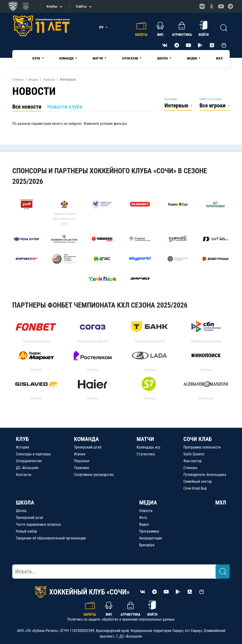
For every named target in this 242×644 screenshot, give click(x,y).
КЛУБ (22, 439)
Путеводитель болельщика (205, 475)
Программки (149, 531)
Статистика (146, 454)
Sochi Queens (194, 454)
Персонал (82, 461)
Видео (144, 524)
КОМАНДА (86, 439)
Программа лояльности (202, 447)
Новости (146, 511)
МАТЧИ (145, 439)
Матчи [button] (98, 58)
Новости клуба (65, 107)
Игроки (80, 454)
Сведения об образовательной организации (51, 538)
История (22, 447)
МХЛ (219, 58)
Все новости (27, 107)
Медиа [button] (192, 58)
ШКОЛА (25, 503)
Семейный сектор (198, 481)
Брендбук (147, 545)
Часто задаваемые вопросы (38, 524)
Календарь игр (148, 447)
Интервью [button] (177, 106)
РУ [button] (102, 28)
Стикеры (190, 468)
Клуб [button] (37, 58)
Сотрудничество (29, 461)
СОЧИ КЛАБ (198, 439)
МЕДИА (148, 503)
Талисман (82, 468)
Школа (21, 511)
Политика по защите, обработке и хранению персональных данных (121, 619)
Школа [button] (163, 58)
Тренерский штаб (88, 447)
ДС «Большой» (27, 468)
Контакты (24, 475)
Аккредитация (151, 538)
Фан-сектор (192, 461)
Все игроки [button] (213, 106)
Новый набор (26, 531)
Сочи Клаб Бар (195, 488)
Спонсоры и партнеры (33, 454)
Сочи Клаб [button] (130, 58)
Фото (143, 518)
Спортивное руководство (94, 475)
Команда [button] (67, 58)
